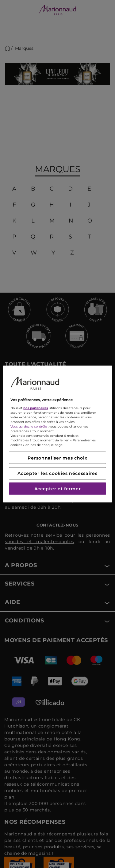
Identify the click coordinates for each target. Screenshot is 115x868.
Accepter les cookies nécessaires (57, 473)
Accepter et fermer (58, 488)
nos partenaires (36, 408)
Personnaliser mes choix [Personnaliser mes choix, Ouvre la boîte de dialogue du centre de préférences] (57, 458)
